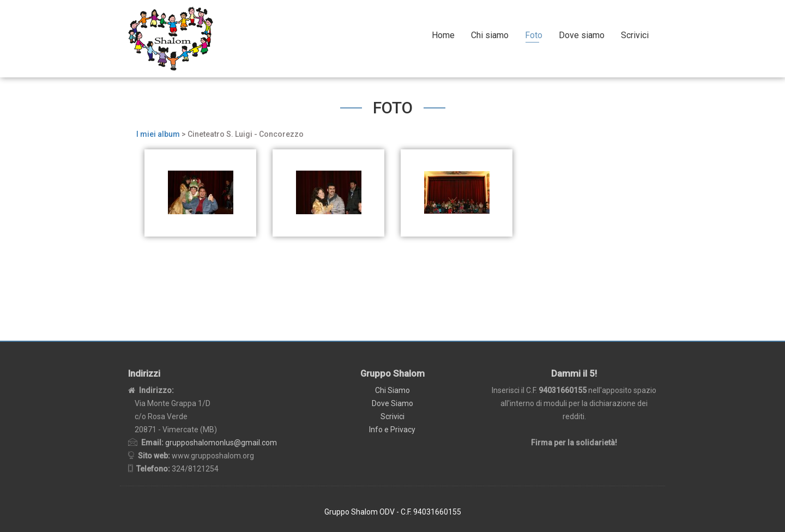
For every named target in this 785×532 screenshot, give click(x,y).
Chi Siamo (392, 390)
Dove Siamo (392, 403)
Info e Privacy (392, 430)
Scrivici (635, 35)
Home (443, 35)
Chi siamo (490, 35)
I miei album (158, 134)
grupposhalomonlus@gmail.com (221, 443)
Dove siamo (582, 35)
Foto (534, 35)
